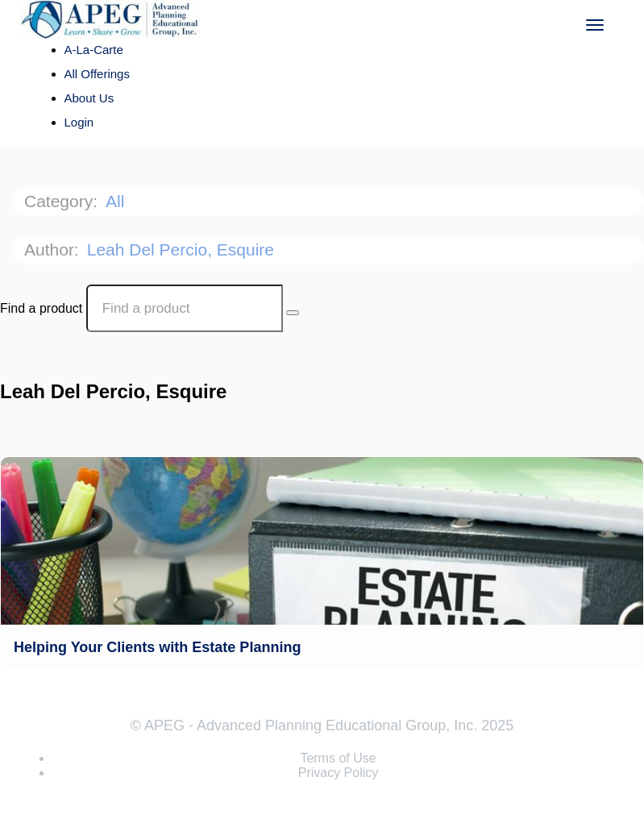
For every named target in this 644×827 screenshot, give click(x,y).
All (117, 201)
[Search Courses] (293, 313)
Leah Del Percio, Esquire (183, 249)
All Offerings (97, 74)
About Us (89, 98)
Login (79, 122)
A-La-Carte (94, 50)
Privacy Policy (339, 773)
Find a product (41, 308)
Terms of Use (338, 758)
